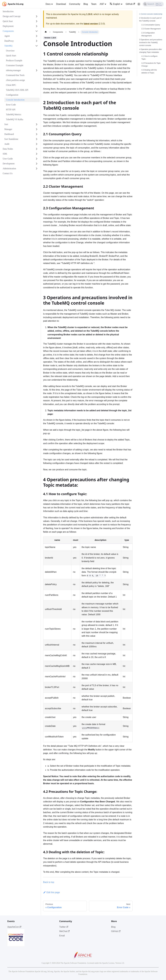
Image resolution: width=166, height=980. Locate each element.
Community (75, 4)
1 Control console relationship (151, 14)
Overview (10, 51)
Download (61, 4)
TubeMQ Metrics (14, 114)
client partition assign (15, 80)
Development (9, 164)
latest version (91, 24)
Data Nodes (8, 149)
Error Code (11, 105)
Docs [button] (48, 4)
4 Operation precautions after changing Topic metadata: (151, 51)
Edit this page (51, 892)
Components (8, 31)
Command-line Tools (15, 75)
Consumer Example (15, 65)
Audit (7, 144)
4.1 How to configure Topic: (149, 58)
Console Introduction (15, 100)
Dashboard (9, 134)
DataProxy (9, 41)
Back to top (49, 882)
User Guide (8, 159)
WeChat (64, 931)
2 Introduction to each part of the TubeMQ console (150, 19)
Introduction (8, 11)
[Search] (153, 4)
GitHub (130, 4)
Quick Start (8, 21)
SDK (5, 154)
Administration (9, 168)
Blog (86, 4)
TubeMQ (8, 46)
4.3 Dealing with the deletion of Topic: (149, 71)
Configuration (12, 95)
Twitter (64, 927)
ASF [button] (102, 4)
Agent (7, 36)
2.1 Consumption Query (151, 25)
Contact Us (8, 173)
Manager (8, 129)
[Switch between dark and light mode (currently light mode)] (139, 4)
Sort (6, 124)
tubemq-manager (13, 70)
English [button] (115, 4)
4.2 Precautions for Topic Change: (151, 64)
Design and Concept (12, 16)
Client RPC (11, 85)
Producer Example (14, 60)
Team (94, 4)
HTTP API (11, 110)
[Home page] (46, 32)
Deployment (8, 26)
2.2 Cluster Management (151, 29)
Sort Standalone (11, 139)
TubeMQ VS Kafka (15, 119)
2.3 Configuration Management (148, 34)
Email (62, 936)
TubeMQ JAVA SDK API (17, 90)
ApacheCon (14, 927)
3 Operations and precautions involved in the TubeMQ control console (151, 42)
